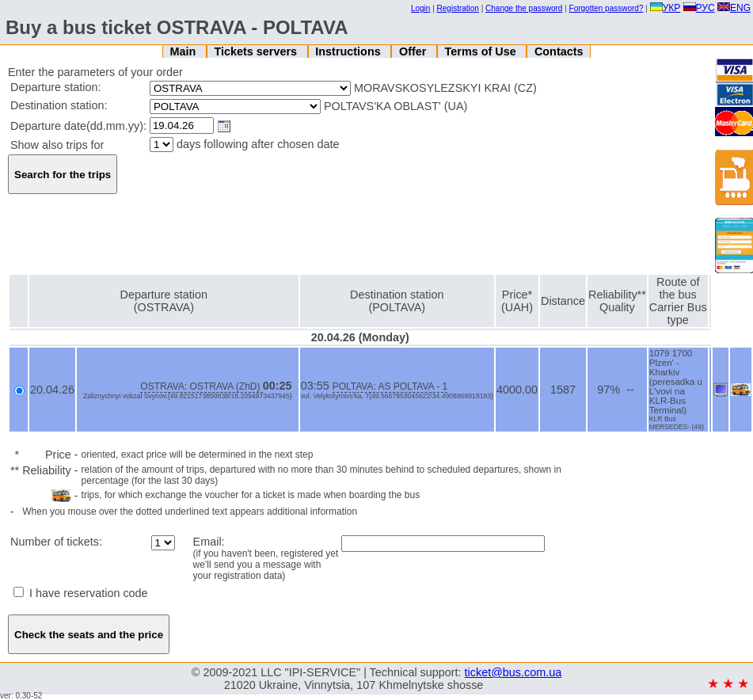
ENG (734, 8)
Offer (414, 51)
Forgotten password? (607, 8)
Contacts (559, 51)
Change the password (524, 8)
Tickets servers (258, 51)
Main (184, 51)
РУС (699, 8)
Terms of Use (482, 51)
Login (420, 8)
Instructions (349, 51)
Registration (458, 8)
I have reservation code (81, 593)
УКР (666, 8)
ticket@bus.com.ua (513, 672)
